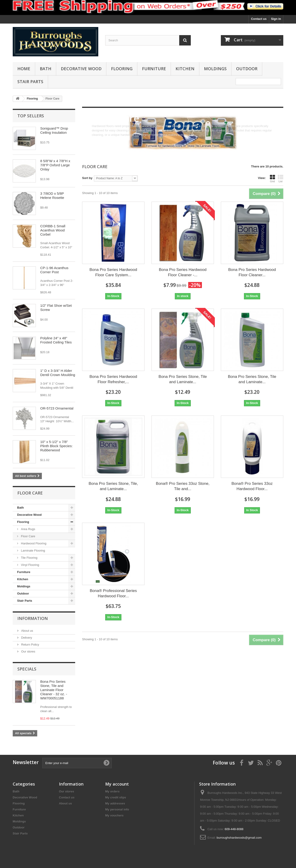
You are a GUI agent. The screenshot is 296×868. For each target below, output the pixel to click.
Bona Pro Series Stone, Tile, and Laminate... (113, 486)
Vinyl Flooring (30, 565)
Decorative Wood (81, 69)
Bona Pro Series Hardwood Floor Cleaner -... (183, 272)
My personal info (117, 809)
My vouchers (114, 815)
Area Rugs (28, 529)
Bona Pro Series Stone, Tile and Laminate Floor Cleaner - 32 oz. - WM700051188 (54, 690)
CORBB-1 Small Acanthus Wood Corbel (53, 230)
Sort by (87, 178)
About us (27, 631)
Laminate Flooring (33, 551)
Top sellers (31, 116)
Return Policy (30, 645)
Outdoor (247, 69)
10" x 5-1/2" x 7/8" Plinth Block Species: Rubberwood (56, 446)
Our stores (28, 651)
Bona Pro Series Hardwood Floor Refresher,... (113, 379)
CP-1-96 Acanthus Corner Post (54, 270)
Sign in (276, 19)
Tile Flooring (29, 558)
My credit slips (116, 797)
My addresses (115, 803)
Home (24, 69)
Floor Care (28, 536)
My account (117, 784)
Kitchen (185, 69)
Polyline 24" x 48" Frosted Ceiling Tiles (56, 340)
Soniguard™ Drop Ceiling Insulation (54, 130)
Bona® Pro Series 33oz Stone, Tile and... (183, 486)
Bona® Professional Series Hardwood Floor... (113, 593)
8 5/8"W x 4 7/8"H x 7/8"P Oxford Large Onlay (55, 165)
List (281, 179)
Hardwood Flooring (33, 543)
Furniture (154, 69)
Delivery (26, 638)
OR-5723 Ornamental (57, 408)
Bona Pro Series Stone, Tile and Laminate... (183, 379)
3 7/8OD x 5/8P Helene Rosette (52, 196)
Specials (27, 669)
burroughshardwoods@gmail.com (239, 838)
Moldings (215, 69)
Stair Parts (30, 82)
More (95, 139)
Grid (272, 179)
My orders (112, 791)
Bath (46, 69)
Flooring (122, 69)
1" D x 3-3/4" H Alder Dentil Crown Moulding (58, 373)
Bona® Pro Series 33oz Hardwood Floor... (252, 486)
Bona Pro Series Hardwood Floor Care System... (113, 272)
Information (33, 618)
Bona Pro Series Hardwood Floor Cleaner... (252, 272)
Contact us (259, 19)
